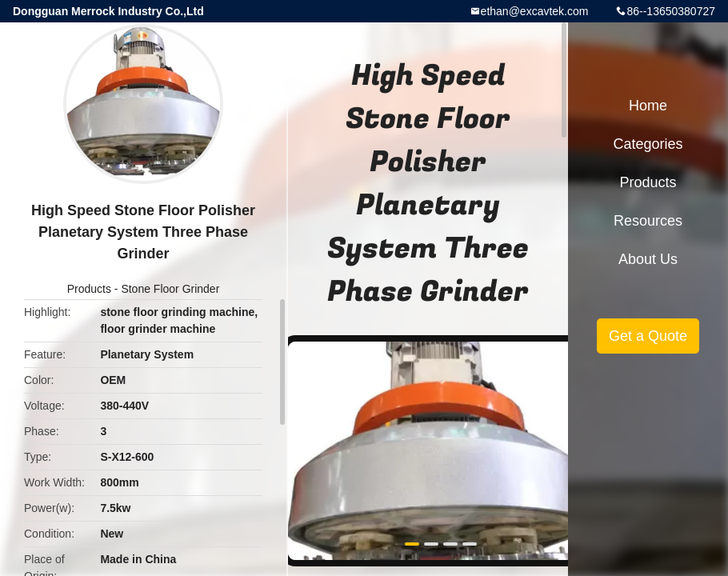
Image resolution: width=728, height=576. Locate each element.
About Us (648, 259)
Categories (648, 144)
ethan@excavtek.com (535, 11)
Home (648, 106)
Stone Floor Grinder (170, 289)
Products (89, 289)
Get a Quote (648, 336)
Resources (648, 221)
